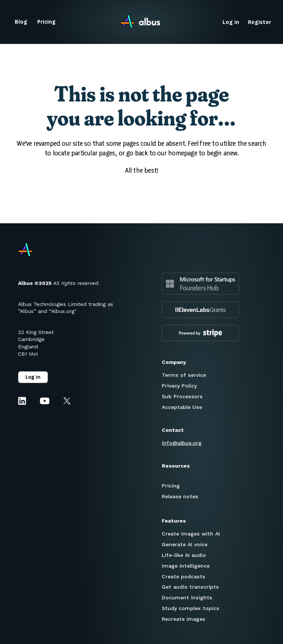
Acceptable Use (182, 407)
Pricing (171, 486)
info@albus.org (182, 443)
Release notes (180, 496)
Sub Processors (182, 396)
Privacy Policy (179, 386)
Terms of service (184, 375)
